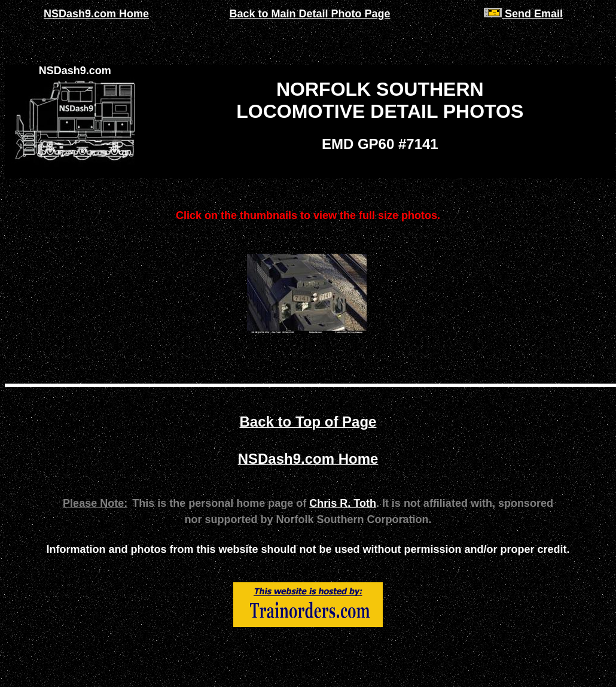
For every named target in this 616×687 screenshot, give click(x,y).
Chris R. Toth (343, 503)
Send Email (523, 14)
